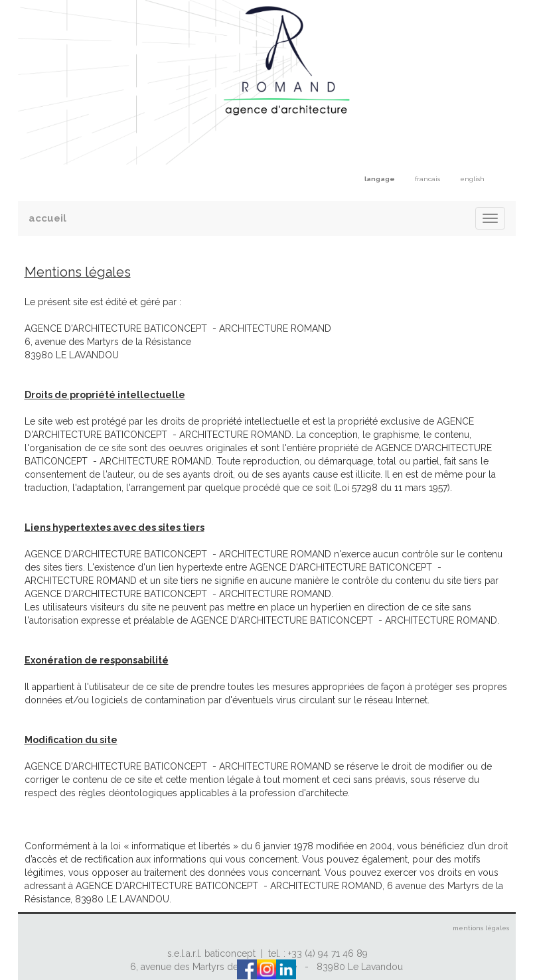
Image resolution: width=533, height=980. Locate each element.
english (472, 179)
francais (427, 179)
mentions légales (481, 928)
